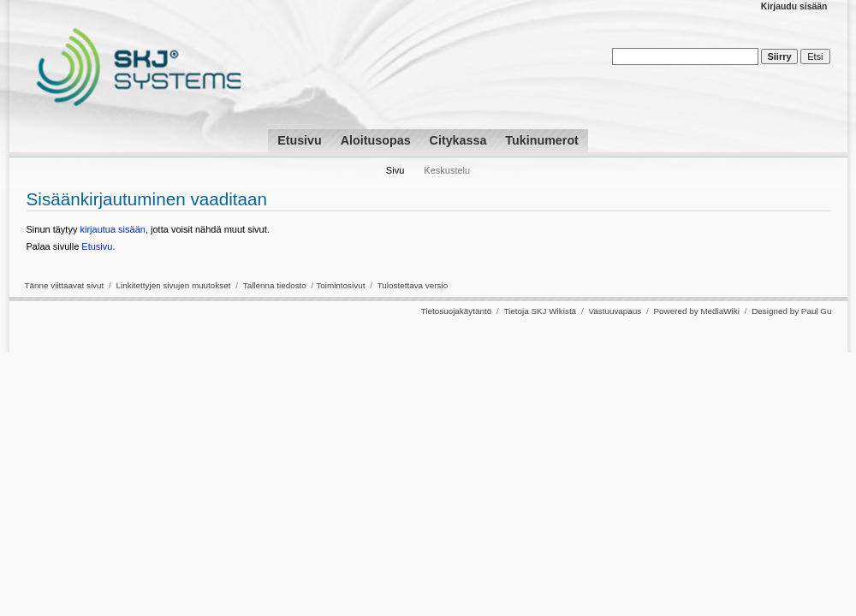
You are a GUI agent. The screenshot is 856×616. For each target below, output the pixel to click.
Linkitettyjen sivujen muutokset (174, 285)
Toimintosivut (340, 285)
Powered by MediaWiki (696, 311)
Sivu (395, 170)
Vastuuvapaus (615, 311)
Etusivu (300, 140)
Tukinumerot (542, 140)
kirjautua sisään (112, 229)
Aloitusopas (376, 140)
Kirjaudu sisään (794, 6)
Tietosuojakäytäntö (457, 311)
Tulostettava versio (413, 285)
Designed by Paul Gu (791, 311)
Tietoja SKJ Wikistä (540, 311)
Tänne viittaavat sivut (65, 285)
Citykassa (458, 140)
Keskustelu (447, 170)
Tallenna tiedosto (275, 285)
